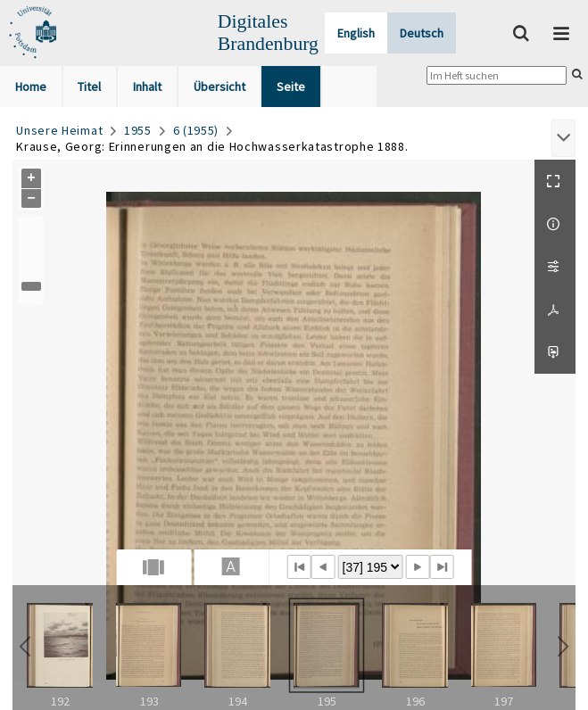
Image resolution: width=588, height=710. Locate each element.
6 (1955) (196, 130)
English (356, 33)
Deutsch (422, 33)
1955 (138, 130)
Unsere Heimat (59, 130)
